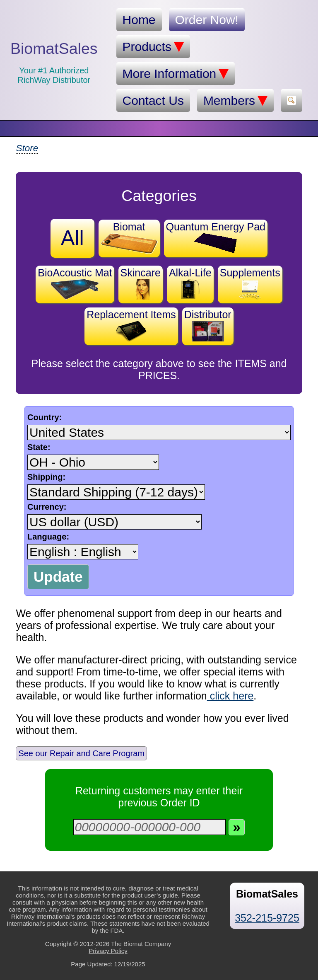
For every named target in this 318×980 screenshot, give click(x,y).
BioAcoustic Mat (75, 283)
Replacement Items (131, 325)
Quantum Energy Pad (216, 237)
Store (27, 148)
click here (230, 696)
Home (139, 20)
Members (235, 101)
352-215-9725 (267, 918)
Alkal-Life (190, 283)
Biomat (129, 237)
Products (153, 47)
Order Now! (207, 20)
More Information (176, 74)
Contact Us (153, 100)
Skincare (141, 283)
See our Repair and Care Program (81, 753)
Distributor (208, 325)
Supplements (250, 283)
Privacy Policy (108, 951)
